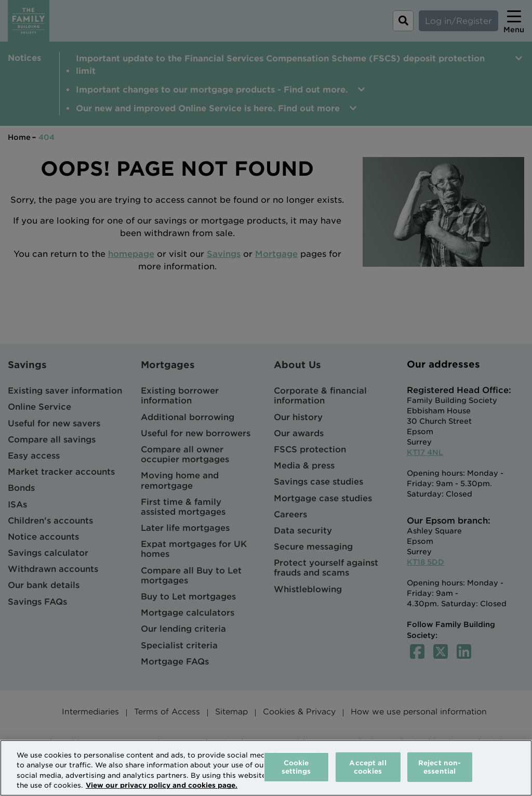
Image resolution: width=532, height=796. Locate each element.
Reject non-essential (440, 767)
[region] (266, 768)
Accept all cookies (368, 767)
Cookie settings (296, 767)
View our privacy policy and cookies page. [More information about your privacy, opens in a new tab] (162, 785)
